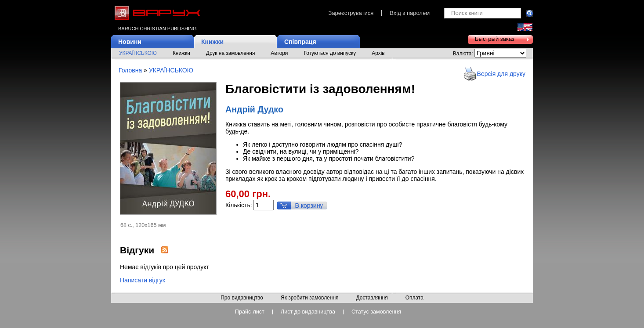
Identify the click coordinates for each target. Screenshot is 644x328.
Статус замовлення (376, 312)
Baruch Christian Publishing (157, 29)
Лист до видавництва (308, 312)
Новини (130, 42)
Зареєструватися (351, 13)
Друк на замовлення (231, 53)
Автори (279, 53)
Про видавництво (242, 298)
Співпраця (300, 42)
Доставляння (372, 298)
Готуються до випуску (330, 53)
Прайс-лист (250, 312)
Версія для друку (501, 74)
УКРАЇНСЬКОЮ (138, 53)
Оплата (414, 298)
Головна (130, 70)
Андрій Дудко (254, 109)
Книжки (212, 42)
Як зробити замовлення (310, 298)
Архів (378, 53)
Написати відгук (143, 280)
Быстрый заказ (495, 39)
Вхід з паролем (410, 13)
